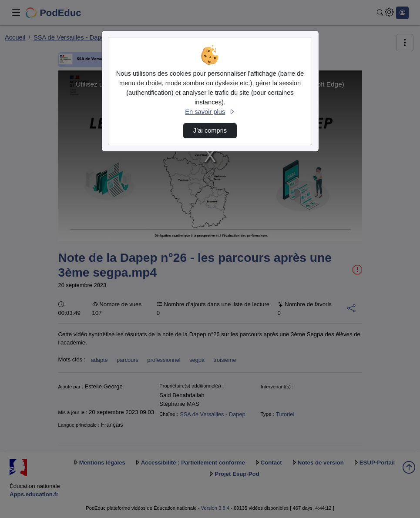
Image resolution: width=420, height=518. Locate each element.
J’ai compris (210, 130)
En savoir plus (210, 112)
